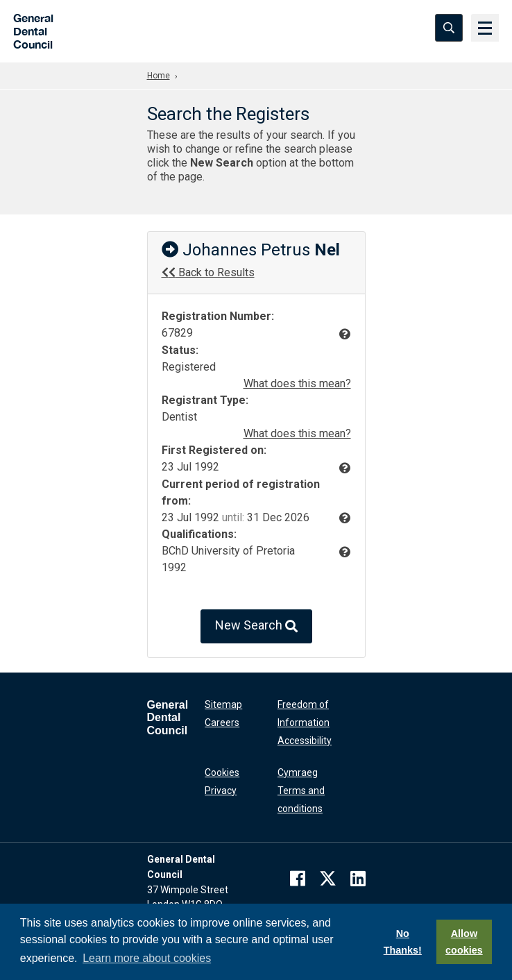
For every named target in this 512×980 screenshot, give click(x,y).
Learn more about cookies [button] (147, 958)
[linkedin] (358, 878)
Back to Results (208, 272)
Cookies (222, 772)
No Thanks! (403, 942)
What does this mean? (297, 383)
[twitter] (328, 878)
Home (159, 76)
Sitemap (223, 704)
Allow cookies (464, 942)
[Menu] (484, 28)
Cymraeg (298, 772)
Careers (222, 723)
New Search (256, 626)
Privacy (221, 791)
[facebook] (298, 878)
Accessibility (305, 741)
